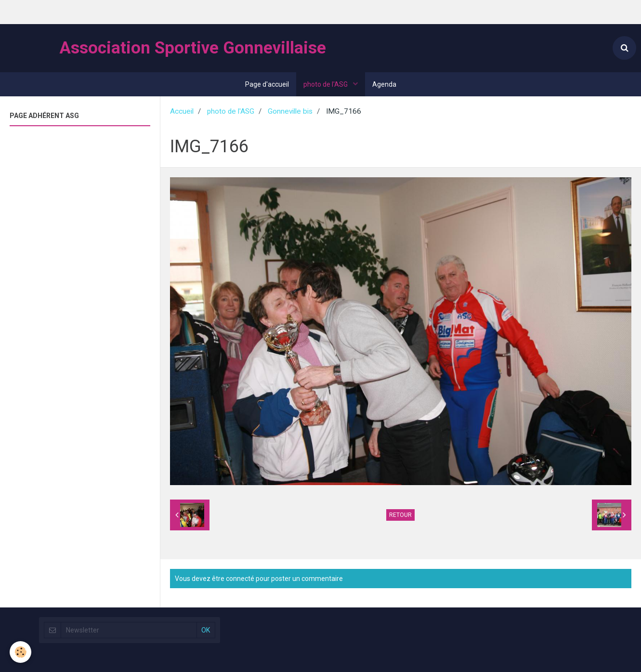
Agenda (384, 84)
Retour (400, 515)
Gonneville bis (290, 111)
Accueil (182, 111)
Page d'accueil (267, 84)
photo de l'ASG (326, 84)
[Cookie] (20, 652)
